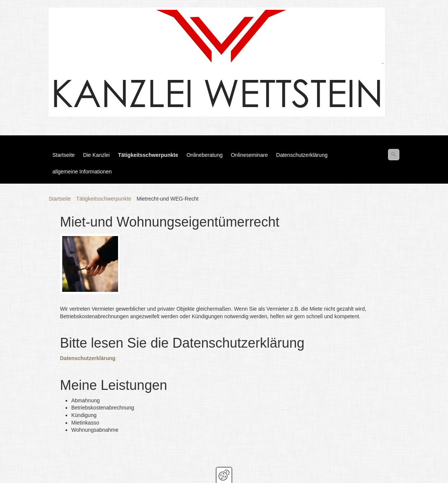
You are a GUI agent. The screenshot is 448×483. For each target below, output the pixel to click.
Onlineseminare (249, 155)
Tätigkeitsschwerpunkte (148, 155)
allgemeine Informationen (82, 172)
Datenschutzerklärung (302, 155)
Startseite (64, 155)
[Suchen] (394, 155)
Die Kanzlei (96, 155)
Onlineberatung (204, 155)
